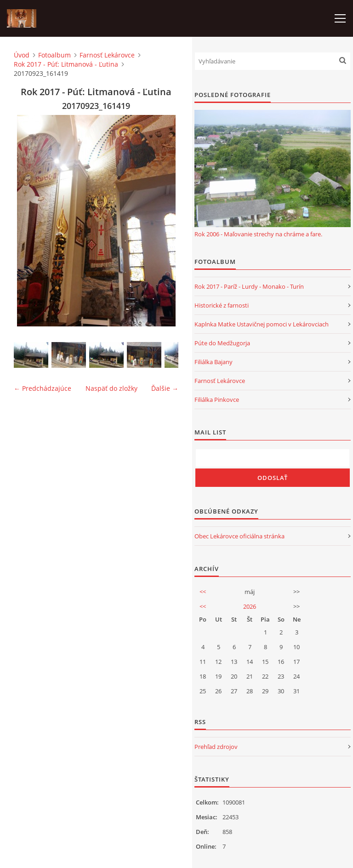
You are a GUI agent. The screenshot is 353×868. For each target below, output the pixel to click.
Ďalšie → (165, 388)
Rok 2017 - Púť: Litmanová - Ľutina (66, 64)
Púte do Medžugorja (222, 343)
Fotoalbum (54, 55)
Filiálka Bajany (214, 362)
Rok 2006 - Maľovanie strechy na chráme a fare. (258, 234)
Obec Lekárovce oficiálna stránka (239, 536)
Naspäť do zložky (111, 388)
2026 (250, 606)
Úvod (22, 55)
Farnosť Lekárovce (107, 55)
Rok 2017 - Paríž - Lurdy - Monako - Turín (249, 286)
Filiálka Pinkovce (217, 400)
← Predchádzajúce (43, 388)
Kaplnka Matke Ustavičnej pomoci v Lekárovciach (262, 324)
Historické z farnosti (222, 305)
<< (203, 592)
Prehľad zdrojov (216, 747)
